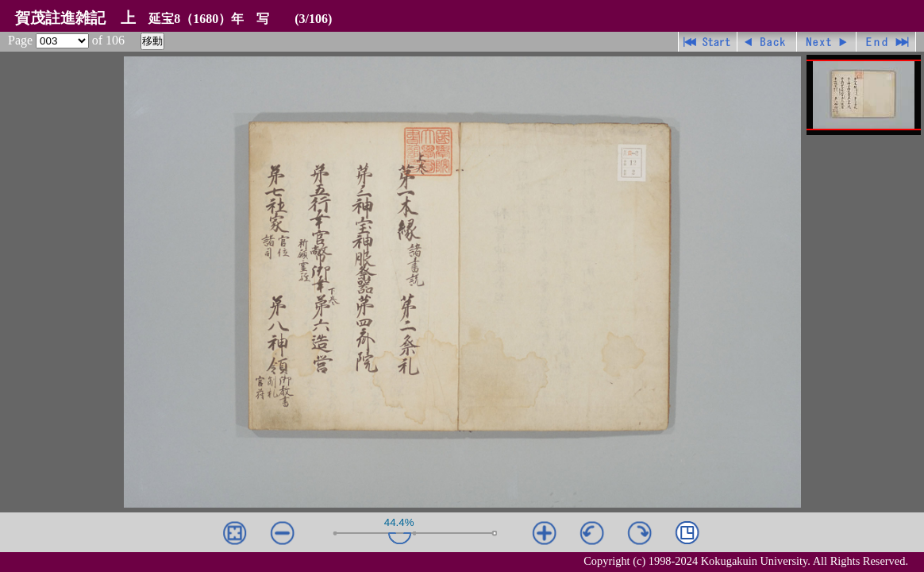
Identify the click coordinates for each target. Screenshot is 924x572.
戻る (767, 42)
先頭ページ (708, 42)
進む (827, 42)
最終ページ (886, 42)
